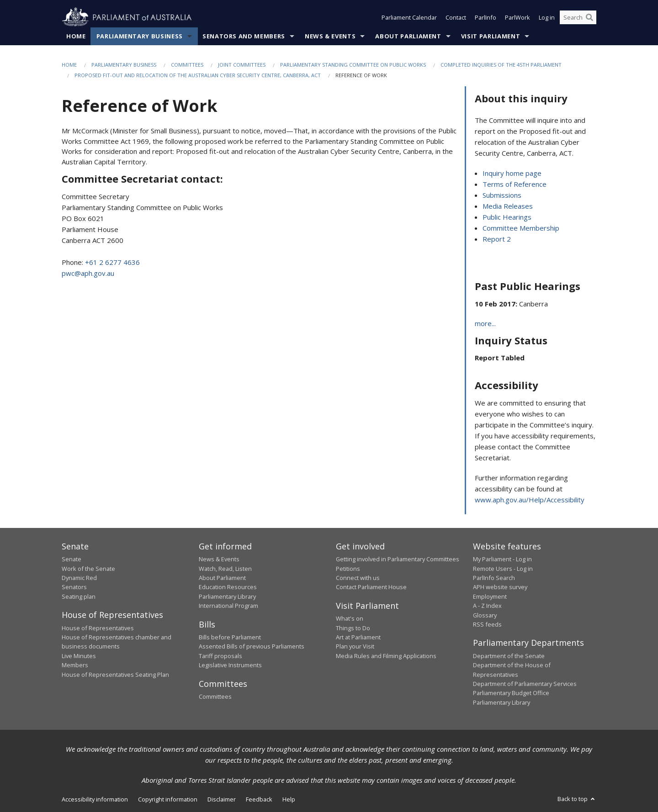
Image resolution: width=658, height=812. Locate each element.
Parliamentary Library (227, 596)
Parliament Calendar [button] (409, 17)
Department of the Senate (509, 656)
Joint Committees (242, 65)
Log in (547, 17)
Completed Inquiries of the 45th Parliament (501, 65)
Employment (490, 596)
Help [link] (289, 799)
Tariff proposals (220, 656)
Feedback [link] (259, 799)
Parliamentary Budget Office (511, 693)
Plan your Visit (355, 646)
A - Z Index (487, 606)
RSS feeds (487, 624)
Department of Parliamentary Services (525, 684)
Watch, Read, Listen (225, 569)
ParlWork (517, 17)
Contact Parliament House (371, 587)
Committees (187, 65)
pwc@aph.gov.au (88, 273)
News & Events (330, 36)
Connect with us (358, 578)
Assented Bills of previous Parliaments (252, 646)
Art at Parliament (358, 637)
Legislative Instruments (230, 665)
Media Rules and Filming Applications (386, 656)
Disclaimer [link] (222, 799)
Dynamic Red (79, 578)
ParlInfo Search (494, 578)
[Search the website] (578, 17)
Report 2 (497, 239)
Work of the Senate (88, 569)
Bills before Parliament (230, 637)
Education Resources (228, 587)
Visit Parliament (491, 36)
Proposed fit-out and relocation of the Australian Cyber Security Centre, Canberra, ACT (198, 75)
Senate (72, 559)
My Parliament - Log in (502, 559)
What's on (350, 618)
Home (76, 36)
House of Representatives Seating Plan (115, 675)
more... (485, 323)
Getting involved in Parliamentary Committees (398, 559)
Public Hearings (507, 217)
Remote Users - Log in (503, 569)
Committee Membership (521, 228)
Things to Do (353, 628)
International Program (228, 606)
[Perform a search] (589, 17)
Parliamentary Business (140, 36)
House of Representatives (98, 628)
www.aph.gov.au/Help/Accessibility (530, 500)
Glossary (485, 615)
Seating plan (79, 596)
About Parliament (408, 36)
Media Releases (508, 206)
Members (75, 665)
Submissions (502, 195)
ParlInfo (486, 17)
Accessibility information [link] (95, 799)
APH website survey (500, 587)
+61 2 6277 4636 (112, 262)
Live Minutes (79, 656)
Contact (456, 17)
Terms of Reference (515, 184)
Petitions (348, 569)
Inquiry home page (512, 173)
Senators (74, 587)
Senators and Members (244, 36)
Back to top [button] (577, 799)
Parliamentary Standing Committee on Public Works (353, 65)
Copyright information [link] (168, 799)
